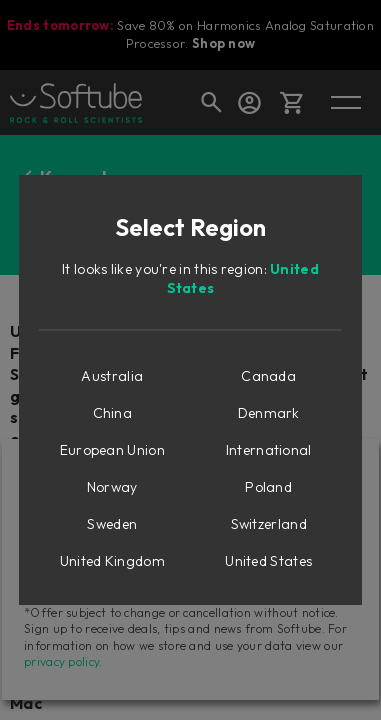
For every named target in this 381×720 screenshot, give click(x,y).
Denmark (269, 413)
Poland (268, 487)
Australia (112, 376)
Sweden (112, 524)
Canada (268, 376)
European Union (112, 450)
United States (268, 561)
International (269, 450)
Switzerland (269, 524)
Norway (112, 487)
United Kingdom (112, 561)
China (113, 413)
